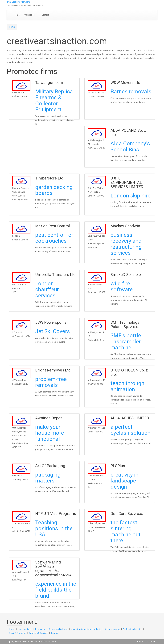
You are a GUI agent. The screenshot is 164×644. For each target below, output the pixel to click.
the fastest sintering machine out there (125, 531)
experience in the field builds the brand (56, 590)
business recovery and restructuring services (126, 244)
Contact (45, 15)
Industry (98, 629)
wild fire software (122, 286)
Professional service (133, 629)
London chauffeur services (47, 289)
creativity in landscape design (124, 481)
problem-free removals (51, 382)
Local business (25, 629)
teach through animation (127, 386)
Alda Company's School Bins (130, 146)
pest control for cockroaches (54, 238)
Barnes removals (131, 91)
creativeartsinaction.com (18, 2)
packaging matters (48, 478)
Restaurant (40, 629)
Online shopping (112, 629)
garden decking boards (54, 190)
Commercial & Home (58, 629)
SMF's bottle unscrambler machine (126, 341)
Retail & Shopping (18, 633)
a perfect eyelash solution (130, 430)
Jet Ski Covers (52, 331)
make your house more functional (50, 433)
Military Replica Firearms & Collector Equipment (54, 100)
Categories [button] (31, 15)
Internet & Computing (81, 629)
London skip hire (130, 196)
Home (17, 15)
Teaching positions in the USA (54, 528)
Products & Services (39, 633)
